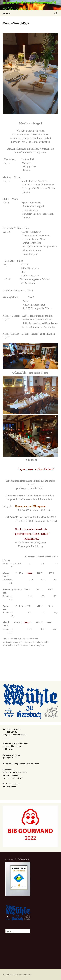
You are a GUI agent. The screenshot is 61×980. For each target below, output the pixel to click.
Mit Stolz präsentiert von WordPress (17, 975)
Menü (5, 13)
